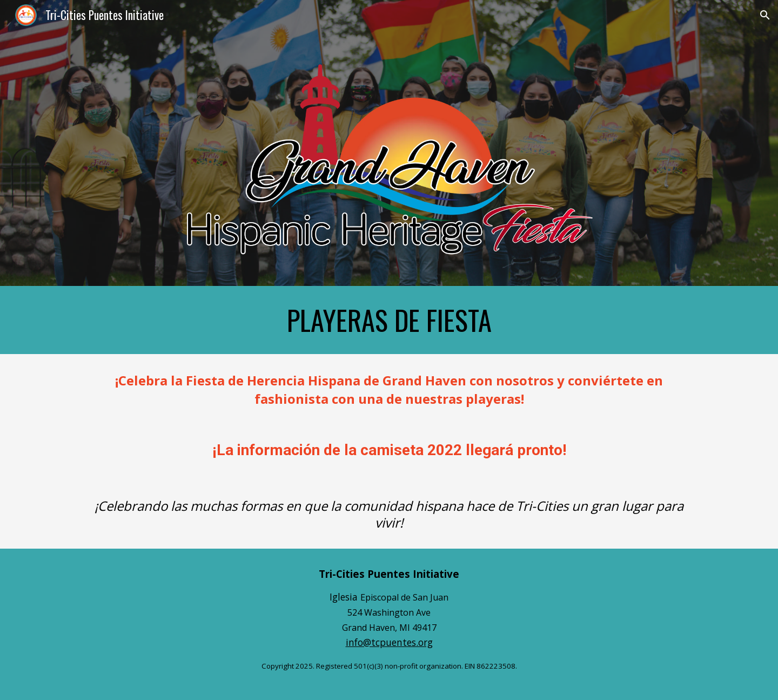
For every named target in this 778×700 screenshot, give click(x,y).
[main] (389, 320)
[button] (765, 15)
